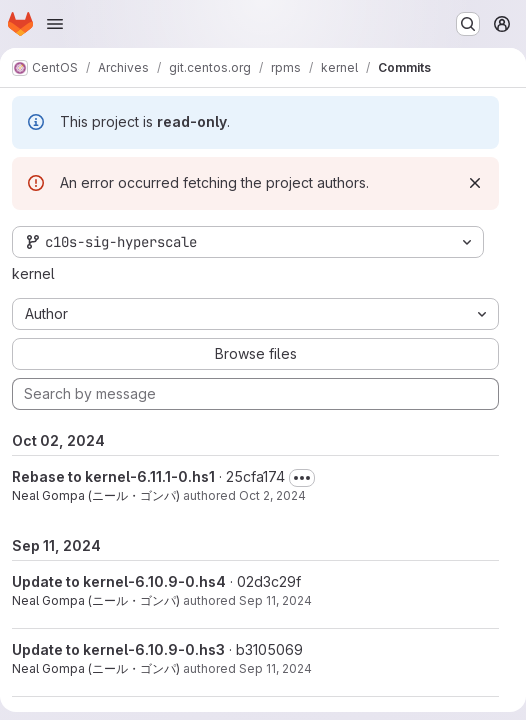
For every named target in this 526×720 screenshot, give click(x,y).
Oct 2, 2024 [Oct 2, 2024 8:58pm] (272, 495)
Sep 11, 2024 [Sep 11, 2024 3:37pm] (275, 668)
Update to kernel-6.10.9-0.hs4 (119, 581)
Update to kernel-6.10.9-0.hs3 (118, 649)
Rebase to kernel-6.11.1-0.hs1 (113, 476)
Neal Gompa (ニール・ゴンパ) (96, 495)
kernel (33, 273)
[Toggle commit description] (302, 478)
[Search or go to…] (468, 24)
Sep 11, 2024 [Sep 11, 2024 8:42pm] (275, 600)
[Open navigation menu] (55, 24)
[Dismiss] (475, 183)
